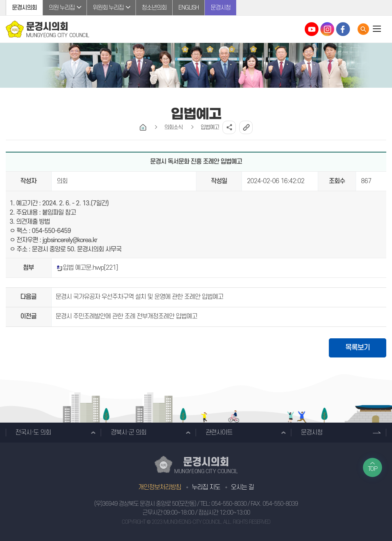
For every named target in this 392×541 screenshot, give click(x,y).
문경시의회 (24, 8)
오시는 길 (242, 487)
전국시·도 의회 (33, 433)
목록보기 (358, 348)
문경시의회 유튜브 (312, 29)
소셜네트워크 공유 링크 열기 (229, 127)
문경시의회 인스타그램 (327, 29)
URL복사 (246, 127)
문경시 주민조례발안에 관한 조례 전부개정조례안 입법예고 (126, 316)
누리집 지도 (206, 487)
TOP (373, 469)
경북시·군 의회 (128, 433)
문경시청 (220, 8)
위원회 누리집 (108, 8)
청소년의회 (154, 8)
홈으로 (143, 127)
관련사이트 (219, 433)
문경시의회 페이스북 (343, 29)
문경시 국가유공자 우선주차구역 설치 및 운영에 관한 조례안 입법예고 (139, 297)
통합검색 (363, 29)
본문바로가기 (0, 0)
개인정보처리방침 (160, 487)
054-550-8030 (229, 504)
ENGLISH (189, 8)
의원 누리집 (62, 8)
